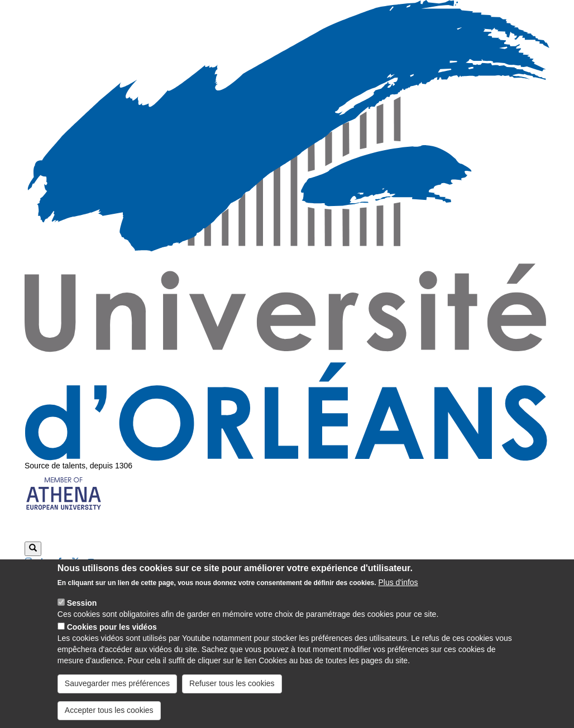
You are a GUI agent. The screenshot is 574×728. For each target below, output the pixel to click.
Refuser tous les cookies (232, 693)
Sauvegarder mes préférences (117, 693)
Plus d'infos (398, 592)
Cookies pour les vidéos (112, 636)
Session (82, 612)
